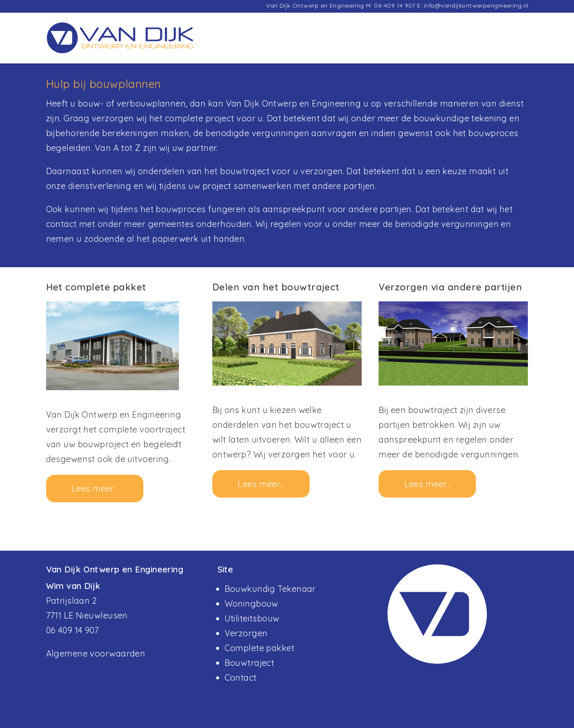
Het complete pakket (96, 287)
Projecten (352, 44)
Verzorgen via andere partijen (450, 287)
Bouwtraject (250, 663)
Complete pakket (260, 648)
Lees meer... (95, 489)
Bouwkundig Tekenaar (270, 589)
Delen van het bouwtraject (276, 287)
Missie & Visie (457, 44)
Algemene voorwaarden (96, 653)
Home (310, 44)
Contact (511, 44)
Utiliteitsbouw (252, 618)
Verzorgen (246, 633)
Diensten (400, 44)
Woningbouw (251, 603)
